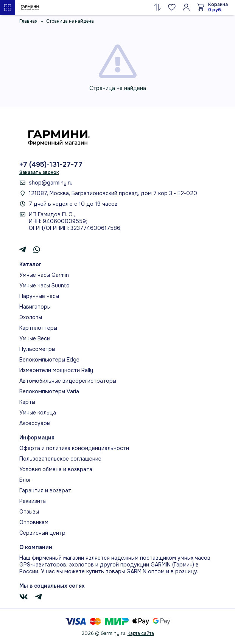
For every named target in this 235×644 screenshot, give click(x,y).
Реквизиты (33, 501)
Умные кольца (38, 413)
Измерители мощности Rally (56, 370)
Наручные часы (39, 296)
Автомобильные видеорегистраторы (68, 381)
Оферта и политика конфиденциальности (74, 448)
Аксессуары (35, 423)
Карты (27, 402)
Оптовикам (34, 522)
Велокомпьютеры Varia (49, 391)
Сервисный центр (42, 533)
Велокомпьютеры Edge (49, 360)
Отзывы (29, 512)
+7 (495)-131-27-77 (51, 164)
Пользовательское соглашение (60, 459)
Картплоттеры (38, 328)
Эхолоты (31, 317)
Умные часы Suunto (44, 286)
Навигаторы (35, 307)
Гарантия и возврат (45, 490)
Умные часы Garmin (44, 275)
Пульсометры (37, 349)
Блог (25, 480)
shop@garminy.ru (51, 183)
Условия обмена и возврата (56, 469)
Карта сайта (141, 633)
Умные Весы (35, 338)
